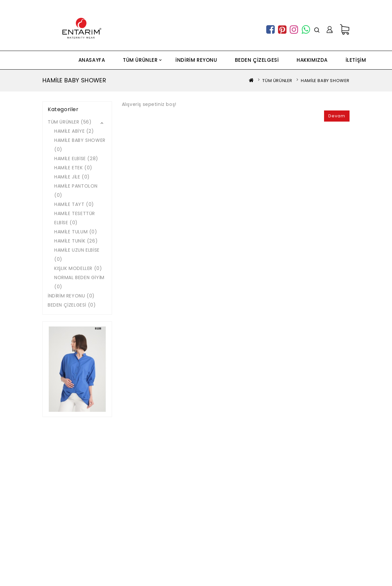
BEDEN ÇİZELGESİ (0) (72, 305)
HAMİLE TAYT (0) (74, 204)
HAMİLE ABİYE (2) (74, 131)
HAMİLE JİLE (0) (72, 177)
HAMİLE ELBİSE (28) (76, 159)
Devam (337, 116)
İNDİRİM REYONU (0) (71, 296)
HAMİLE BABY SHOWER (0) (80, 145)
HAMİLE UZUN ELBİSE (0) (77, 255)
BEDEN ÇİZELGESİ (257, 60)
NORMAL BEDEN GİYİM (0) (79, 282)
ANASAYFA (92, 60)
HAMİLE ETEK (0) (73, 168)
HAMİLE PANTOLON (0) (76, 191)
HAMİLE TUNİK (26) (76, 241)
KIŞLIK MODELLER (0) (78, 268)
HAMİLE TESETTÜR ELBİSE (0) (75, 218)
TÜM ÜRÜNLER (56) (70, 122)
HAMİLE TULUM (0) (76, 232)
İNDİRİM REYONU (196, 60)
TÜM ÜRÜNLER (140, 60)
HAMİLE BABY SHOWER (325, 81)
